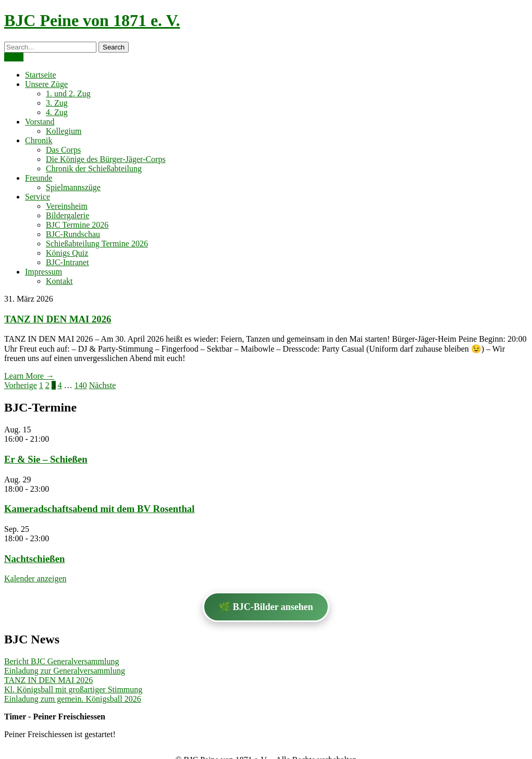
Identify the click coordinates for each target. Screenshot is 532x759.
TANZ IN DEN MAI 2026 (58, 319)
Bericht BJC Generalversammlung (61, 661)
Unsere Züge (46, 84)
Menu (14, 57)
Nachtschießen (34, 559)
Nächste (103, 385)
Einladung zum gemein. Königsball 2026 (73, 699)
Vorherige (21, 385)
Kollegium (64, 131)
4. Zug (57, 112)
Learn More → (29, 376)
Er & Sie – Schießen (46, 459)
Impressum (44, 272)
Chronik (39, 140)
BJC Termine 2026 (77, 225)
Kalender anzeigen (35, 578)
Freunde (39, 178)
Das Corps (63, 150)
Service (38, 197)
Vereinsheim (67, 206)
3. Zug (57, 103)
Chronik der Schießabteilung (94, 169)
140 (81, 385)
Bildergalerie (67, 215)
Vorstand (40, 122)
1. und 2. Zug (68, 94)
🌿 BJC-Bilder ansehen (266, 607)
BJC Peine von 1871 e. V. (92, 20)
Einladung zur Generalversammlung (65, 671)
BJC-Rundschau (73, 234)
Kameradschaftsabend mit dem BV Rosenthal (99, 509)
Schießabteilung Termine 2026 (97, 244)
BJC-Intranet (67, 262)
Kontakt (59, 281)
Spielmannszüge (73, 187)
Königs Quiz (67, 253)
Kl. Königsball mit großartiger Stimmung (73, 689)
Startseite (41, 75)
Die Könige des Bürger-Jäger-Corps (106, 159)
